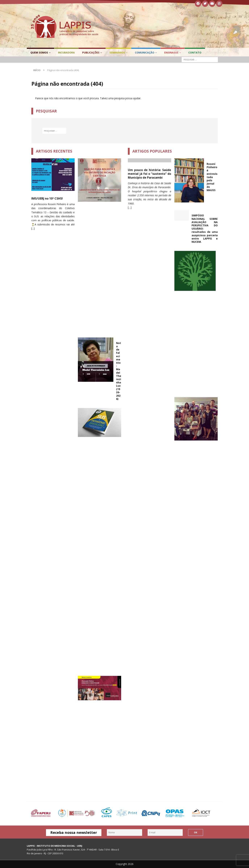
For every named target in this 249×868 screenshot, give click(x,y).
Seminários (117, 53)
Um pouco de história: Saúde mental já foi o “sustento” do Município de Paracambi (150, 174)
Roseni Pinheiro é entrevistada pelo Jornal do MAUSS (212, 177)
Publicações (91, 53)
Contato (195, 53)
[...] (33, 228)
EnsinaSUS (171, 53)
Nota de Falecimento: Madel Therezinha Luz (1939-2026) (119, 371)
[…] (130, 207)
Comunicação (145, 53)
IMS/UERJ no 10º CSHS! (47, 198)
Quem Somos (39, 53)
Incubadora (66, 53)
